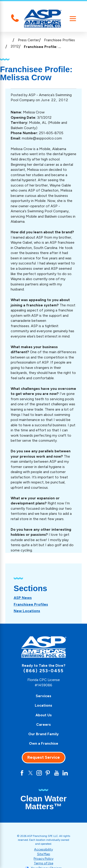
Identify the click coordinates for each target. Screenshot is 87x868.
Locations (43, 705)
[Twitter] (31, 773)
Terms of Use (43, 863)
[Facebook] (22, 773)
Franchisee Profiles (60, 40)
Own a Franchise (44, 743)
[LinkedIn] (65, 773)
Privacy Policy (43, 859)
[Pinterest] (48, 773)
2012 (15, 46)
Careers (43, 724)
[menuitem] (23, 598)
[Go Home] (9, 40)
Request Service (44, 757)
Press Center (28, 40)
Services (43, 696)
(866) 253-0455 (43, 671)
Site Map (44, 854)
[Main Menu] (73, 19)
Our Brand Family (43, 734)
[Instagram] (39, 773)
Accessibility (43, 849)
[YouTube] (56, 773)
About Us (44, 715)
